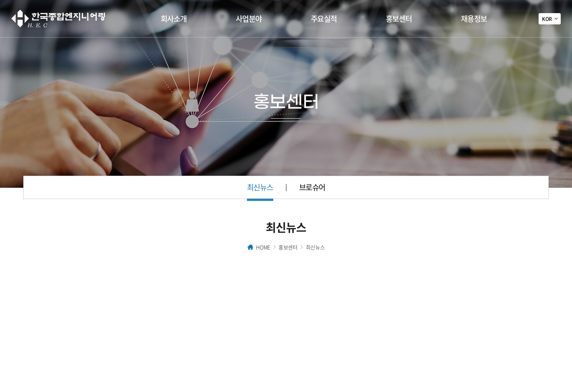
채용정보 (474, 19)
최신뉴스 (260, 187)
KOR (547, 19)
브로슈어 (312, 187)
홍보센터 (399, 19)
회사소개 (174, 19)
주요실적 (324, 19)
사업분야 (249, 19)
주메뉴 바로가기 (0, 0)
